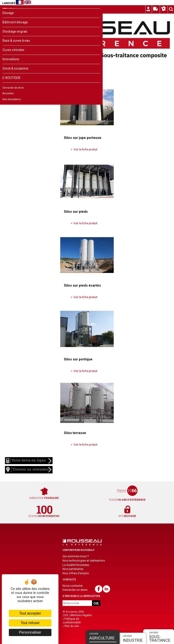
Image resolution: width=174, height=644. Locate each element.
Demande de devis (13, 88)
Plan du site (72, 626)
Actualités (8, 93)
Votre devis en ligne (29, 461)
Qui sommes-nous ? (76, 556)
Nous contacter (73, 586)
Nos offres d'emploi (76, 573)
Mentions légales (81, 615)
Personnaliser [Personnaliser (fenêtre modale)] (30, 632)
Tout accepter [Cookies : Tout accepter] (30, 613)
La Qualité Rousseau (76, 565)
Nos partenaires (73, 569)
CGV (65, 615)
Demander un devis (75, 590)
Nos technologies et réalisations (84, 561)
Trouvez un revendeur (29, 470)
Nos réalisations (12, 99)
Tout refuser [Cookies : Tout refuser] (30, 623)
